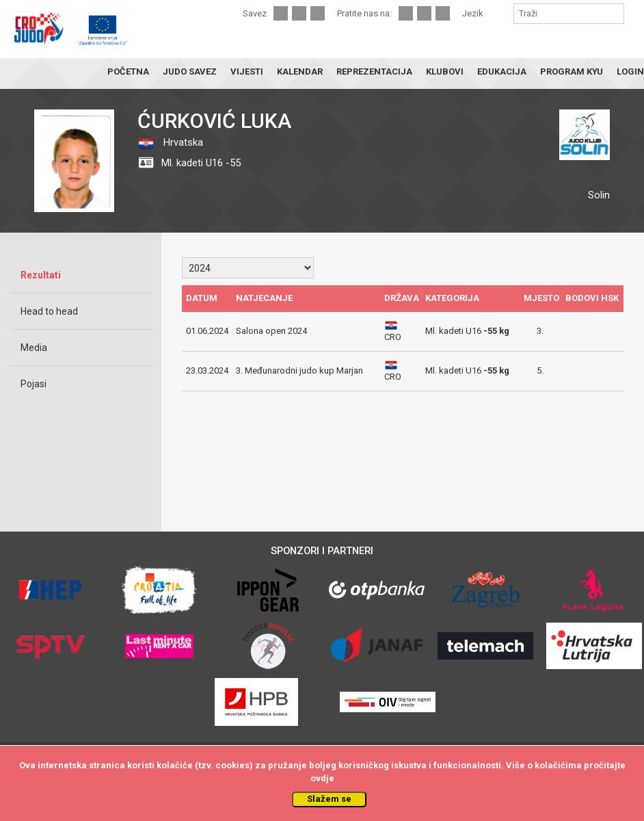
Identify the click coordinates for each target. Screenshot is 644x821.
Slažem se (329, 799)
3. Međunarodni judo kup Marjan (299, 370)
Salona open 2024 (271, 331)
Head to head (49, 311)
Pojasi (33, 384)
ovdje (322, 778)
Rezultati (41, 275)
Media (34, 348)
